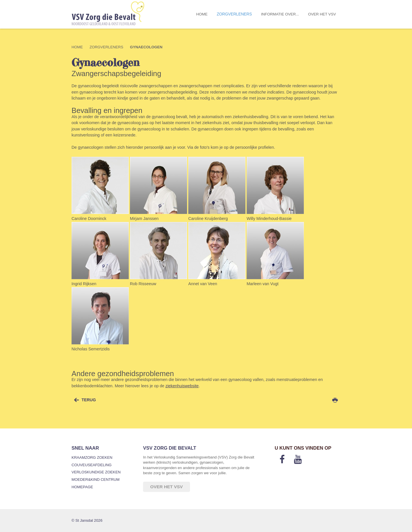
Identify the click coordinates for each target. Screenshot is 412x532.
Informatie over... (280, 14)
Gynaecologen (146, 47)
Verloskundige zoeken (96, 472)
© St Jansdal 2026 (87, 520)
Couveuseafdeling (92, 465)
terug (89, 400)
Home (202, 14)
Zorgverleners (234, 14)
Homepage (82, 487)
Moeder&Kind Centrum (96, 480)
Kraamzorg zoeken (92, 457)
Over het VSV (322, 14)
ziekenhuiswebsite (182, 386)
